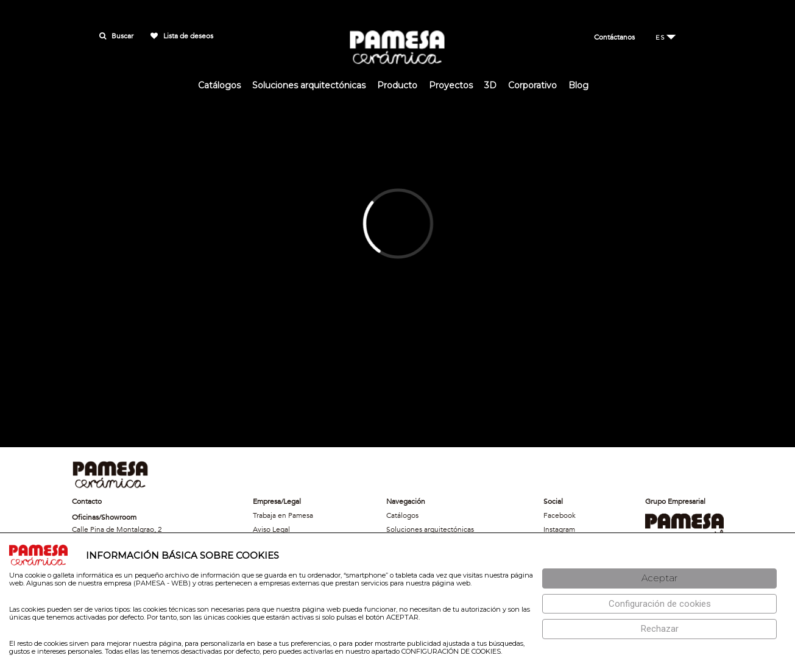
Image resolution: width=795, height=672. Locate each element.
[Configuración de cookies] (659, 604)
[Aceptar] (659, 578)
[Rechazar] (659, 629)
